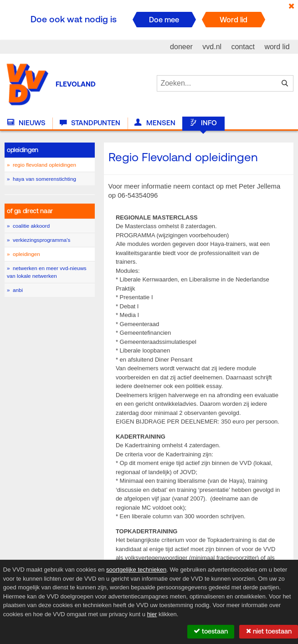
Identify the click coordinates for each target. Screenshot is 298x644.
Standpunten (90, 123)
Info (203, 123)
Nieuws (26, 123)
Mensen (155, 123)
